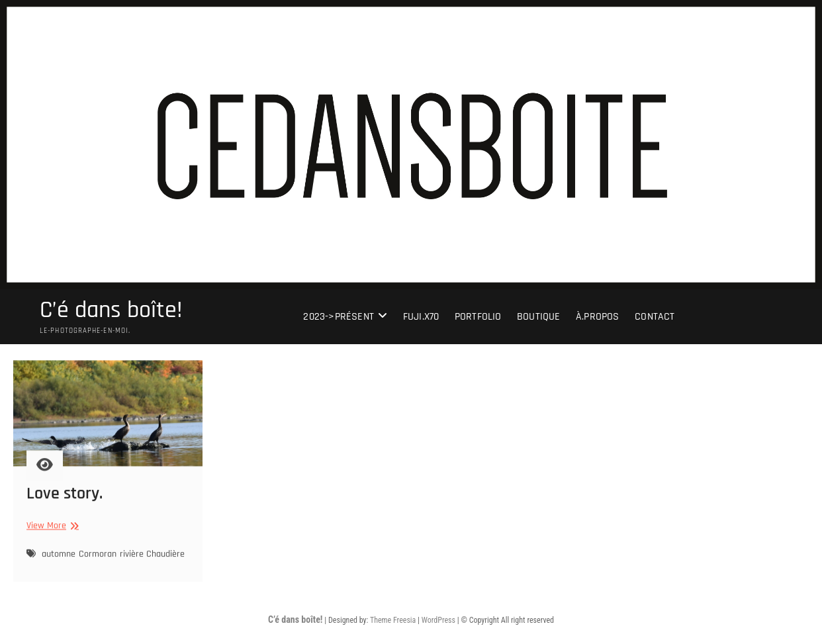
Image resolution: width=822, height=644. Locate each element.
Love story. (65, 497)
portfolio (478, 317)
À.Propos (598, 317)
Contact (655, 317)
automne (59, 557)
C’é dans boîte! (111, 310)
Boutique (539, 317)
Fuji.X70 (421, 317)
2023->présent (339, 317)
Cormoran (98, 557)
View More (51, 530)
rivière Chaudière (152, 557)
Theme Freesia (393, 620)
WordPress (438, 620)
